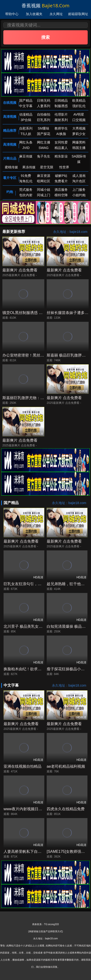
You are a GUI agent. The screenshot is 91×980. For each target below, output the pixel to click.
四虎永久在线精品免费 (66, 809)
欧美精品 (79, 100)
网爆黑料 (79, 142)
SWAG (44, 148)
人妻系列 (44, 106)
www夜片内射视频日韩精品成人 (30, 809)
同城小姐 (44, 190)
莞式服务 (26, 190)
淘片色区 (79, 181)
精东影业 (61, 156)
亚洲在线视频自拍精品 (23, 766)
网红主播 (44, 142)
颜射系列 (61, 120)
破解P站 (61, 176)
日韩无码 (44, 100)
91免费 (26, 176)
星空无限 (47, 167)
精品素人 (61, 148)
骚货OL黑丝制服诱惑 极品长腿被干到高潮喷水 (41, 313)
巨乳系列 (44, 120)
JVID (26, 148)
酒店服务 (61, 190)
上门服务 (79, 190)
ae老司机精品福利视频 (66, 766)
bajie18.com (56, 6)
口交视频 (79, 120)
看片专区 (10, 178)
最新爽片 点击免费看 (20, 270)
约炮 (10, 192)
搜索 (45, 37)
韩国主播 (79, 148)
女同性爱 (61, 142)
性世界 (64, 167)
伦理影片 (61, 114)
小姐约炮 (79, 195)
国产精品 (26, 100)
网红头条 (26, 142)
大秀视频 (79, 128)
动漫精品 (26, 114)
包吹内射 (26, 195)
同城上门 (44, 195)
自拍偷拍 (44, 114)
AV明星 (79, 114)
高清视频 (10, 117)
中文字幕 (26, 106)
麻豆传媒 (26, 156)
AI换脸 (61, 134)
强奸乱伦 (79, 106)
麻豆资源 (44, 176)
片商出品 (10, 158)
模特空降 (61, 195)
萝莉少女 (79, 134)
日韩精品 (61, 100)
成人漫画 (79, 176)
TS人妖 (26, 134)
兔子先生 (44, 156)
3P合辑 (26, 120)
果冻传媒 (29, 167)
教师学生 (61, 128)
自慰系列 (26, 128)
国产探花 (44, 134)
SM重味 (43, 128)
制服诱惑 (61, 106)
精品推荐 (10, 131)
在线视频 (10, 103)
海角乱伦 (26, 181)
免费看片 (61, 181)
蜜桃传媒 (11, 167)
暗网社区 (44, 181)
